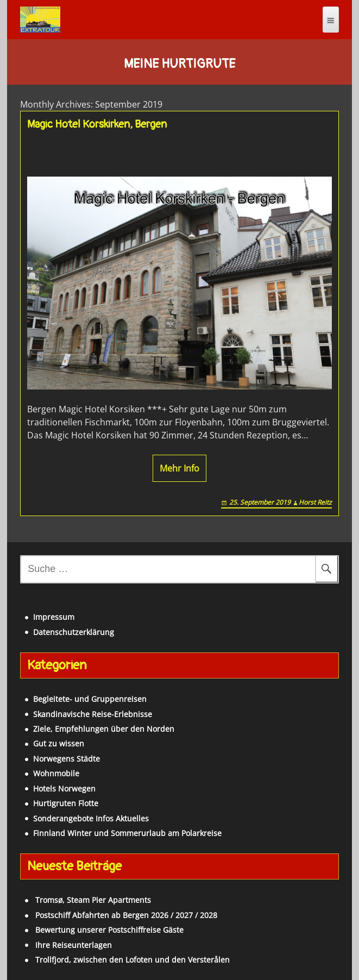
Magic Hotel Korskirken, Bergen (97, 124)
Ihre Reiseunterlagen (74, 945)
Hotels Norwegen (64, 789)
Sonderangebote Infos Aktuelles (91, 818)
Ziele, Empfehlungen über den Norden (104, 729)
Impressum (54, 617)
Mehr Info (179, 468)
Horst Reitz (315, 502)
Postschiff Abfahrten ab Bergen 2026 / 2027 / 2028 (126, 915)
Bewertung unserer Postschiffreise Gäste (109, 930)
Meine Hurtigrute (179, 64)
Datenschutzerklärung (74, 632)
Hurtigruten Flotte (66, 803)
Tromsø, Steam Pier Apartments (93, 900)
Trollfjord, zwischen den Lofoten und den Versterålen (133, 960)
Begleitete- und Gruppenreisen (90, 699)
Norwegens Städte (67, 759)
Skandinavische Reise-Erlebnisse (93, 714)
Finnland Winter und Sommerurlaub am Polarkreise (127, 833)
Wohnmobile (56, 773)
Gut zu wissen (59, 743)
